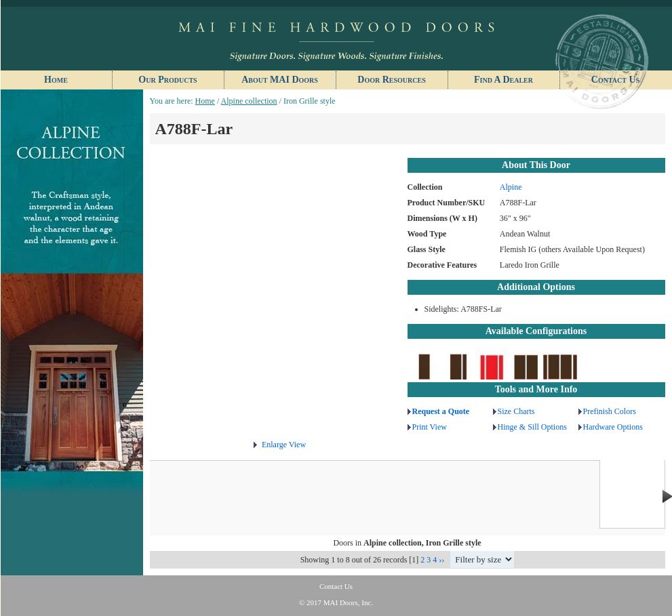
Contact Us (615, 80)
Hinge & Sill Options (532, 427)
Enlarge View (284, 445)
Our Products (167, 80)
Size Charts (516, 411)
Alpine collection (249, 101)
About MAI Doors (280, 80)
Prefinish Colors (610, 411)
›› (441, 560)
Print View (430, 427)
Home (56, 80)
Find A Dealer (503, 80)
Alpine (511, 187)
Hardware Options (613, 427)
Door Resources (391, 80)
